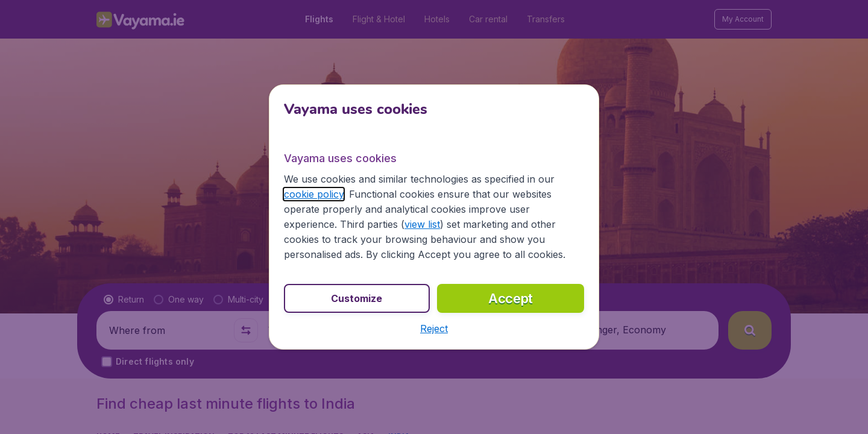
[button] (434, 329)
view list (422, 224)
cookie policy (314, 194)
